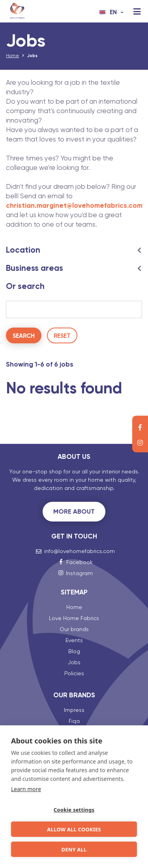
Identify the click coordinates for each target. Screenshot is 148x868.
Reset (62, 336)
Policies (74, 673)
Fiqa (74, 721)
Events (74, 640)
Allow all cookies (74, 829)
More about (74, 511)
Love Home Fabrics (74, 618)
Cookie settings (74, 810)
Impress (74, 710)
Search (24, 336)
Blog (74, 651)
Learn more (26, 789)
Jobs (74, 662)
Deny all (74, 849)
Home (12, 56)
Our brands (74, 629)
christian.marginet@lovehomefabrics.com (74, 205)
